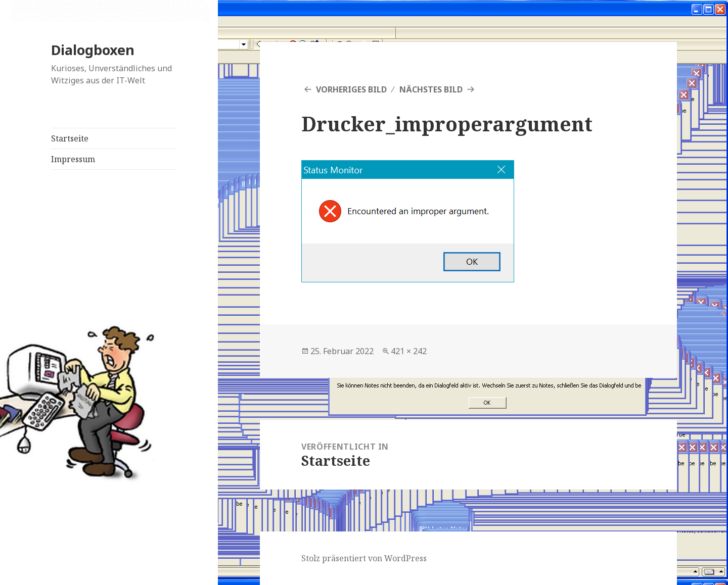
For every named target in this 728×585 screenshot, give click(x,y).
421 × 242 (409, 351)
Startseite (70, 138)
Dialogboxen (93, 50)
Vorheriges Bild (351, 89)
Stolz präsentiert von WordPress (364, 558)
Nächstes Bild (431, 89)
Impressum (73, 159)
